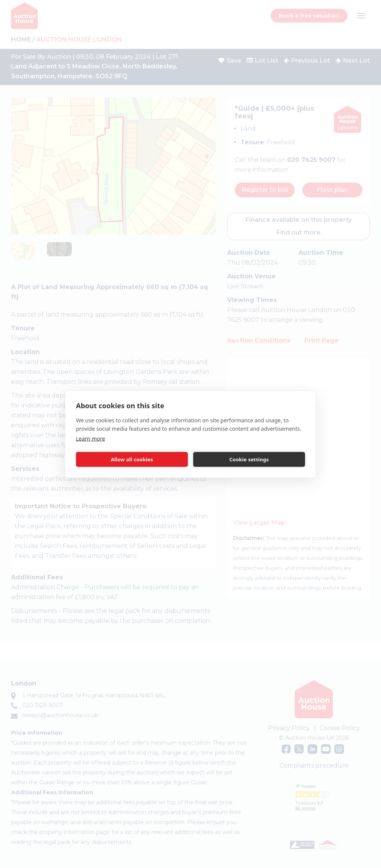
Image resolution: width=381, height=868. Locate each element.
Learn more (90, 438)
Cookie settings (249, 459)
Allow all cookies (132, 459)
